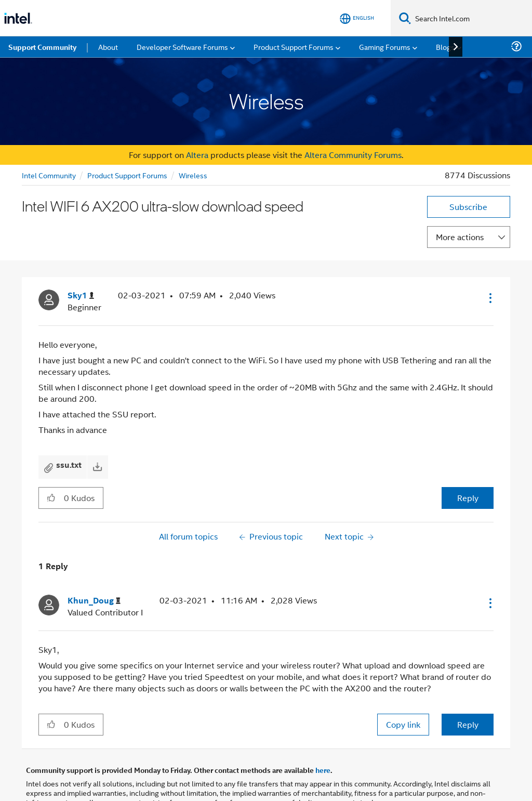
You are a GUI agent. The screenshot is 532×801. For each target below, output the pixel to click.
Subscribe (468, 207)
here (323, 770)
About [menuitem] (108, 47)
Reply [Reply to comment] (468, 724)
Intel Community (49, 175)
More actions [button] (460, 237)
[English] (357, 18)
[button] (489, 298)
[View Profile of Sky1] (81, 296)
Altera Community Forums (353, 155)
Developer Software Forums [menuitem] (182, 47)
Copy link (403, 724)
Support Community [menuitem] (42, 47)
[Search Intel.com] (471, 18)
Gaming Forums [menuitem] (385, 47)
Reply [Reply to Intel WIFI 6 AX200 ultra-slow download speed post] (468, 498)
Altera (197, 155)
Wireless (193, 175)
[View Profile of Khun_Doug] (94, 601)
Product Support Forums (127, 175)
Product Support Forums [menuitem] (294, 47)
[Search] (405, 18)
